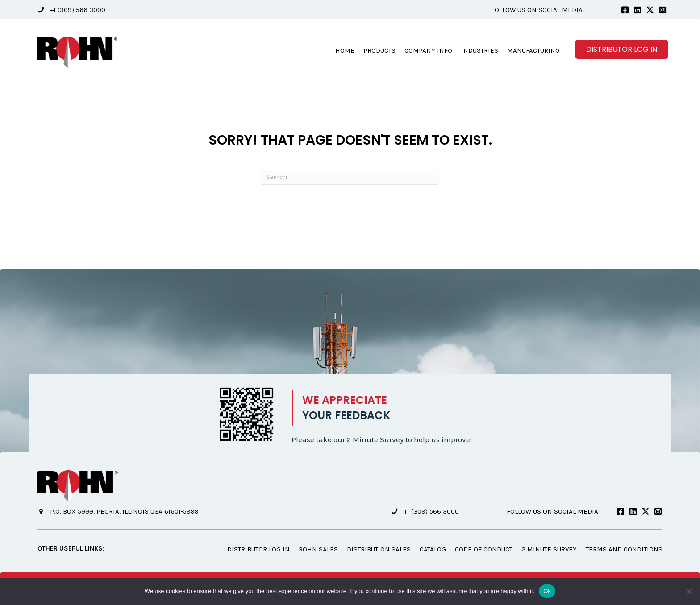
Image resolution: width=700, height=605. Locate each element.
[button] (71, 10)
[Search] (350, 178)
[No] (689, 591)
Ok (547, 591)
